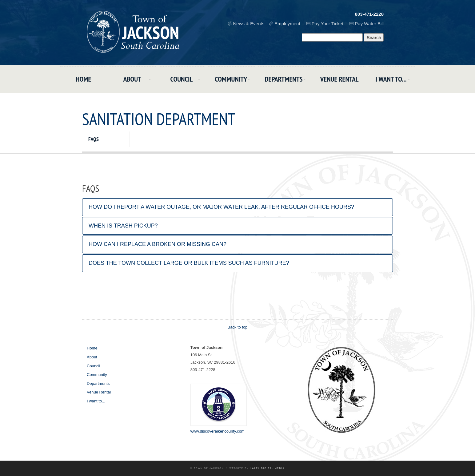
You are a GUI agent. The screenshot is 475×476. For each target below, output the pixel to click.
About (132, 79)
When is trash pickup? (123, 226)
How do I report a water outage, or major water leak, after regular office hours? (221, 207)
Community (231, 79)
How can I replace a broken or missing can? (158, 244)
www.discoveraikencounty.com (218, 431)
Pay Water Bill (369, 24)
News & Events (249, 24)
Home (83, 79)
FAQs (94, 139)
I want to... (391, 79)
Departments (283, 79)
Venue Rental (339, 79)
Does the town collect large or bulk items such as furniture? (189, 263)
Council (182, 79)
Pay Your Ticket (327, 24)
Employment (287, 24)
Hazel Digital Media (267, 468)
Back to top (237, 327)
